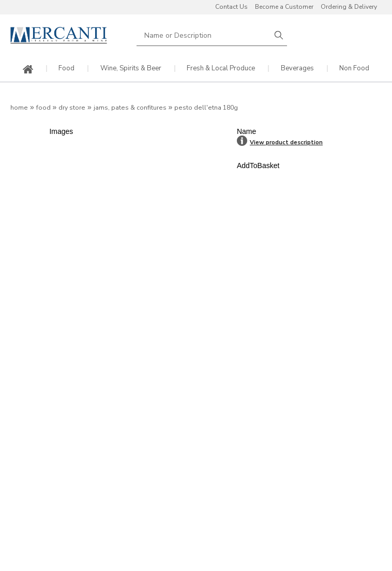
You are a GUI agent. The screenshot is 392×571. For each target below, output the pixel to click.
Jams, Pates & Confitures (130, 108)
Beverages (297, 69)
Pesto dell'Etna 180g (206, 108)
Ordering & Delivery (349, 7)
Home (19, 108)
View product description (286, 142)
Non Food (354, 69)
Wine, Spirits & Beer (131, 69)
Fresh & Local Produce (221, 69)
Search (279, 35)
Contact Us (231, 7)
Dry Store (72, 108)
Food (66, 69)
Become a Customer (284, 7)
